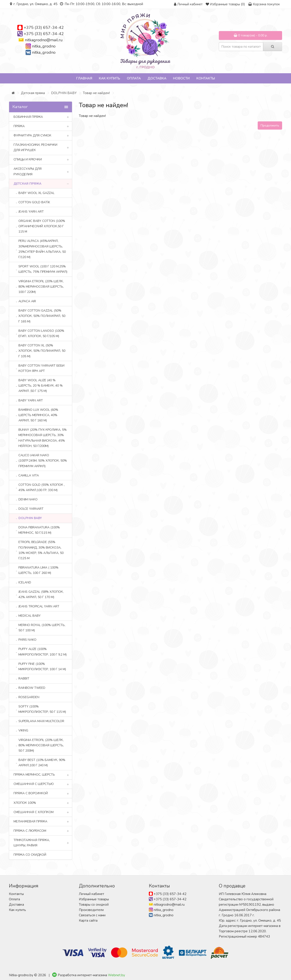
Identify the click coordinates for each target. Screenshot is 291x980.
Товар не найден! (96, 93)
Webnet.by (117, 975)
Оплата (134, 78)
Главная (84, 78)
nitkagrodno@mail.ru (44, 40)
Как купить (110, 78)
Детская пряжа (33, 93)
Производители (91, 910)
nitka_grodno (44, 46)
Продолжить (270, 125)
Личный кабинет (92, 894)
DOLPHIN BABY (64, 93)
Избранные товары (94, 899)
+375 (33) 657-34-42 (44, 28)
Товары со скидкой (94, 905)
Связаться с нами (92, 915)
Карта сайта (88, 921)
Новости (181, 78)
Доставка (157, 78)
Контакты (206, 78)
